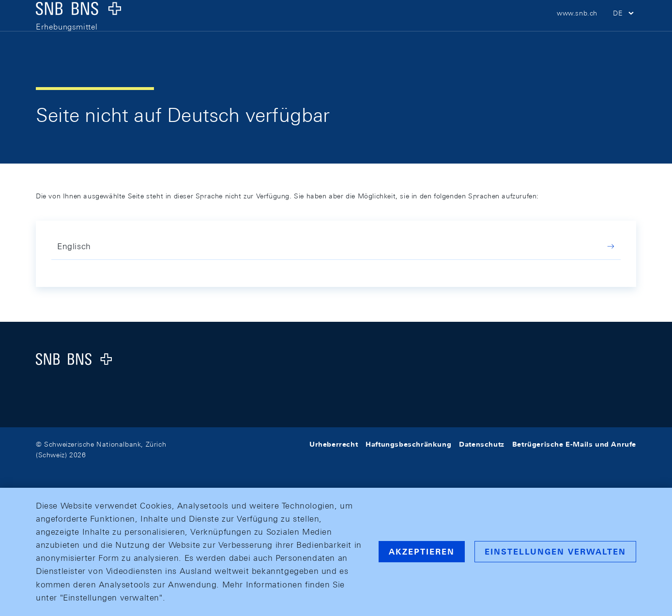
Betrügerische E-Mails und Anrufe (574, 444)
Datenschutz (482, 444)
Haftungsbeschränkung (408, 444)
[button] (625, 29)
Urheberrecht (334, 444)
